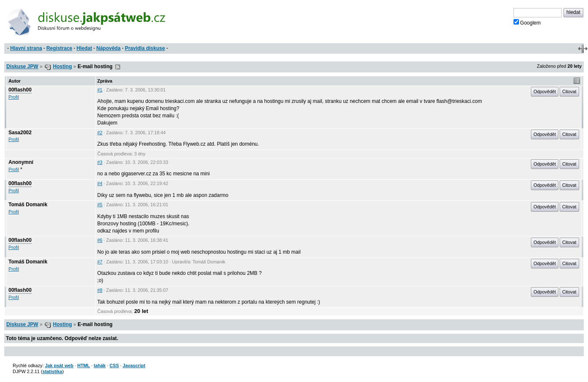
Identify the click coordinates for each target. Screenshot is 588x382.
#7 (100, 262)
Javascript (134, 365)
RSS (118, 67)
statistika (52, 371)
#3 (100, 162)
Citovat (569, 91)
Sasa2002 (20, 133)
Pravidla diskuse (145, 48)
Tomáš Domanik (28, 205)
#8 (100, 290)
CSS (114, 365)
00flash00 (20, 90)
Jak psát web (59, 365)
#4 (100, 183)
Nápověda (109, 48)
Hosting (62, 66)
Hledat (84, 48)
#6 (100, 240)
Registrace (59, 48)
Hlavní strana (26, 48)
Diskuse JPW (22, 66)
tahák (99, 365)
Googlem (527, 22)
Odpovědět (545, 91)
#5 (100, 205)
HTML (83, 365)
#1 (100, 90)
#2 (100, 133)
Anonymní (21, 162)
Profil (14, 97)
